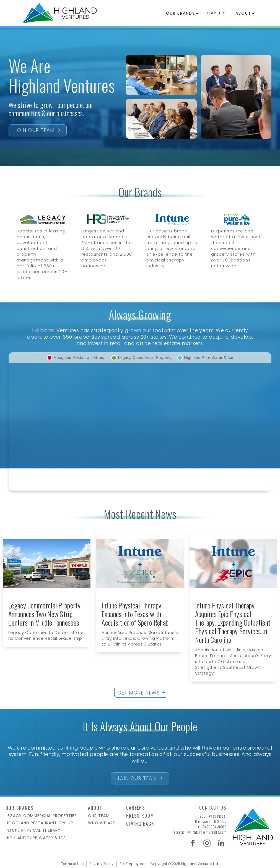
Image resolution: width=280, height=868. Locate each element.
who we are (102, 823)
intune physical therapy (33, 831)
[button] (182, 13)
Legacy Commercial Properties (41, 816)
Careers (136, 808)
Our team (99, 816)
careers (217, 13)
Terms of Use (72, 864)
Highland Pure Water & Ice (36, 838)
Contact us (213, 808)
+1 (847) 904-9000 (212, 827)
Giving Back (140, 824)
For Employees (132, 864)
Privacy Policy (102, 864)
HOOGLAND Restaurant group (39, 823)
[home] (60, 13)
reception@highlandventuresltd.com (199, 832)
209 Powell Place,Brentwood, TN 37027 (211, 819)
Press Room (140, 816)
